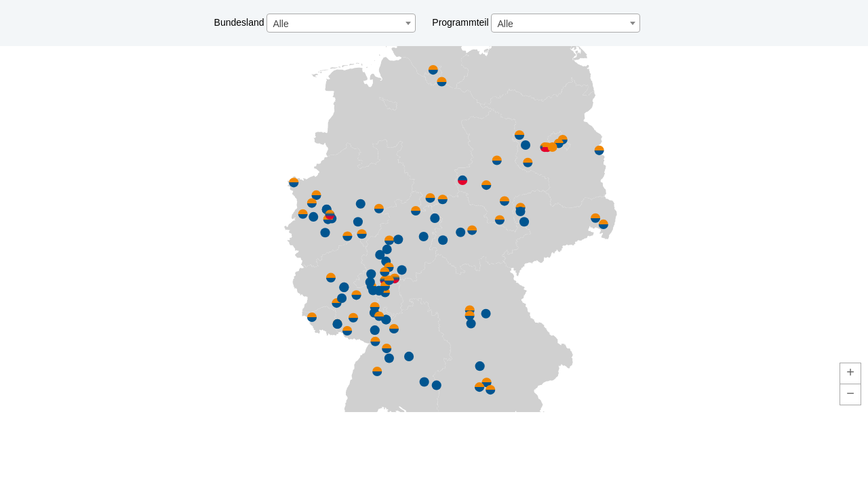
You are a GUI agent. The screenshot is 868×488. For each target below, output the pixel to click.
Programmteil (536, 22)
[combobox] (341, 23)
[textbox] (341, 24)
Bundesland (317, 22)
